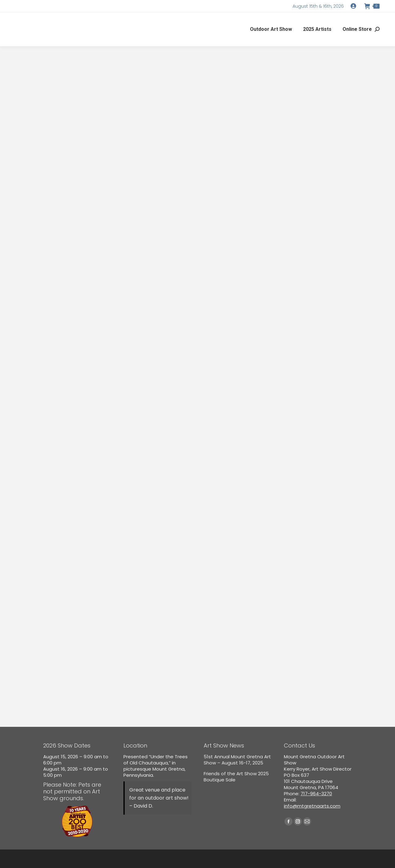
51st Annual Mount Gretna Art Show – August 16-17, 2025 (237, 760)
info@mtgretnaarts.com (312, 806)
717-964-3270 (316, 794)
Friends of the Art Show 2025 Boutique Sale (236, 777)
